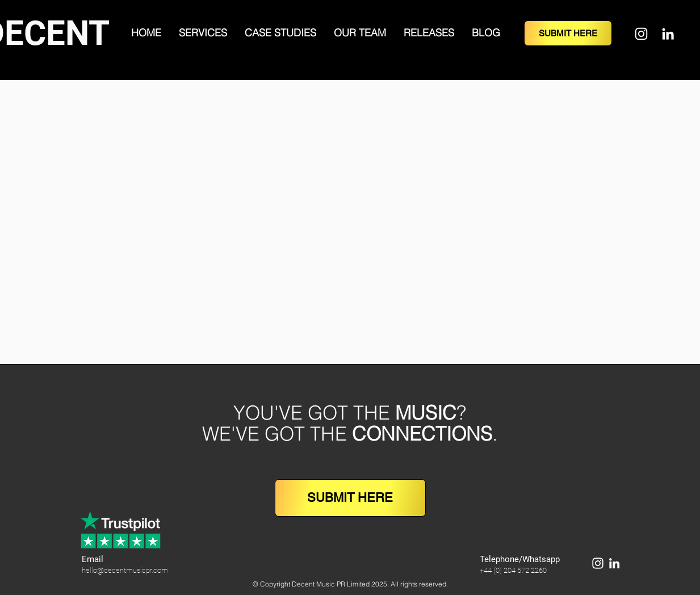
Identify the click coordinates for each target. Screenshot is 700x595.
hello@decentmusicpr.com (125, 570)
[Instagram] (641, 34)
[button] (203, 33)
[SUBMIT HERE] (568, 33)
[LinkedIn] (668, 34)
